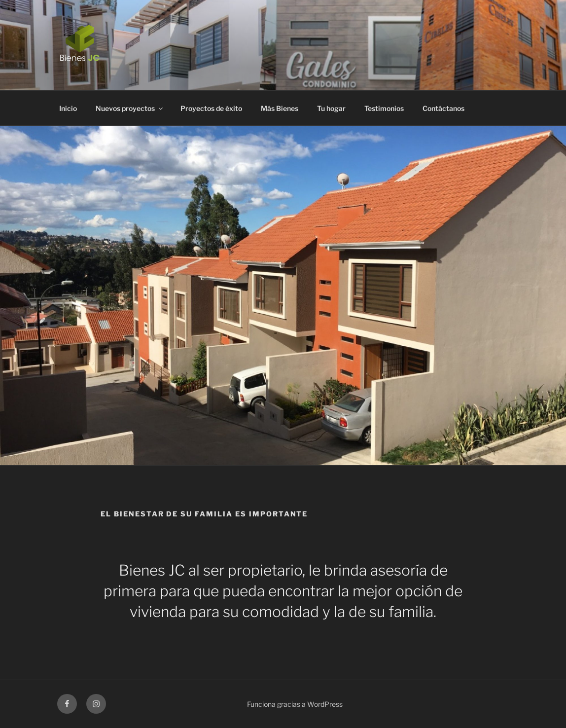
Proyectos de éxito (211, 108)
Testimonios (384, 108)
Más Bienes (280, 108)
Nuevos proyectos (130, 108)
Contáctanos (443, 108)
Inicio (68, 108)
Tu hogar (331, 108)
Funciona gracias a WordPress (295, 704)
